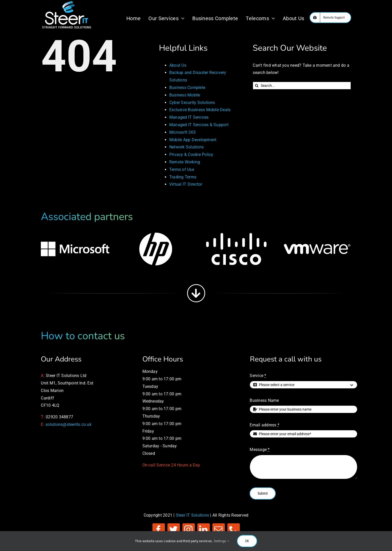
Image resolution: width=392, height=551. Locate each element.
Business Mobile (185, 95)
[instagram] (189, 530)
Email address (264, 425)
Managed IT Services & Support (199, 125)
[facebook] (159, 530)
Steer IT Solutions (192, 515)
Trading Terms (183, 177)
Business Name (264, 400)
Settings (221, 541)
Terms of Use (182, 169)
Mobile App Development (193, 140)
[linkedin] (204, 530)
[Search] (257, 86)
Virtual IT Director (186, 184)
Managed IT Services (189, 117)
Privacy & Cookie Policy (191, 154)
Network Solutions (186, 147)
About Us (178, 65)
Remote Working (185, 162)
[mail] (219, 530)
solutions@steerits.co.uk (68, 424)
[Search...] (302, 86)
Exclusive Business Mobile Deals (200, 110)
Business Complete (187, 88)
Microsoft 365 (182, 132)
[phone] (234, 530)
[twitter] (174, 530)
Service (258, 376)
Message (260, 450)
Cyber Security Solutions (192, 103)
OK (247, 541)
